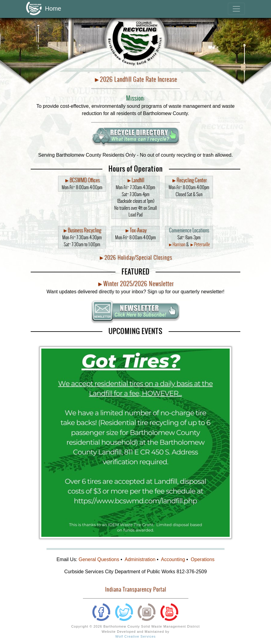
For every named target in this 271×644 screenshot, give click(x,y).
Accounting (173, 559)
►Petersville (200, 244)
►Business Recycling (82, 230)
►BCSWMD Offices (82, 180)
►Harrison (177, 244)
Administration (140, 559)
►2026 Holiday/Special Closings (135, 257)
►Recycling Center (189, 180)
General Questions (99, 559)
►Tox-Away (135, 230)
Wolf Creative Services (135, 636)
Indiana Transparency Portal (136, 589)
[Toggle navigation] (236, 9)
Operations (203, 559)
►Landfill (136, 180)
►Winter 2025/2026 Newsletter (136, 283)
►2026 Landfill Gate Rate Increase (136, 79)
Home (44, 9)
